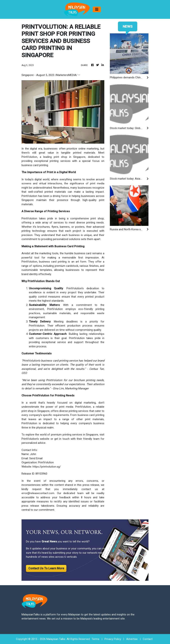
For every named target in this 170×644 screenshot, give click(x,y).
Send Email (36, 458)
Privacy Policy (113, 639)
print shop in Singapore (70, 157)
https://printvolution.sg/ (47, 467)
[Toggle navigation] (97, 9)
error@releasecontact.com (38, 493)
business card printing (53, 262)
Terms (95, 639)
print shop (97, 218)
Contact (148, 639)
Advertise (132, 639)
